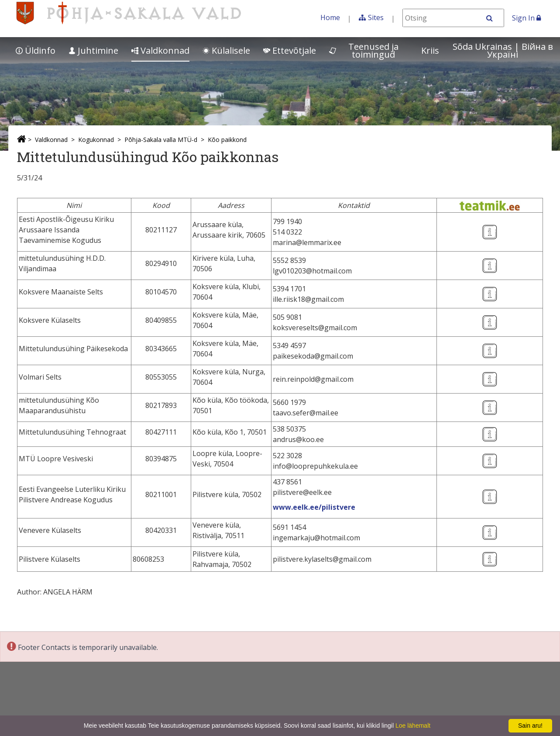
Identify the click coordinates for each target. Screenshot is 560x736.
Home (330, 17)
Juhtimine (93, 50)
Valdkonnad (160, 50)
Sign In (526, 18)
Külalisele (226, 50)
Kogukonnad (96, 140)
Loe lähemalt (413, 726)
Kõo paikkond (227, 140)
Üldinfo (36, 50)
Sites (376, 17)
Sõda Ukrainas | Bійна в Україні (503, 50)
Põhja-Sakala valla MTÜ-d (161, 140)
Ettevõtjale (290, 50)
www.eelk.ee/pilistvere (314, 507)
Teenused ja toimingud (364, 50)
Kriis (430, 50)
